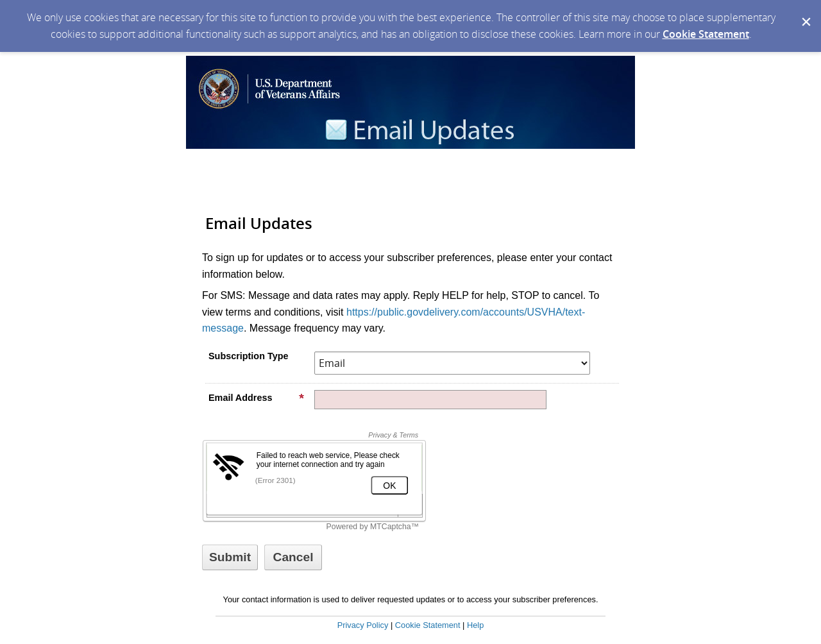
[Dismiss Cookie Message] (805, 12)
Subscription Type (248, 356)
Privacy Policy (363, 625)
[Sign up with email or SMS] (230, 557)
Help (475, 625)
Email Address (257, 398)
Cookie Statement (706, 34)
